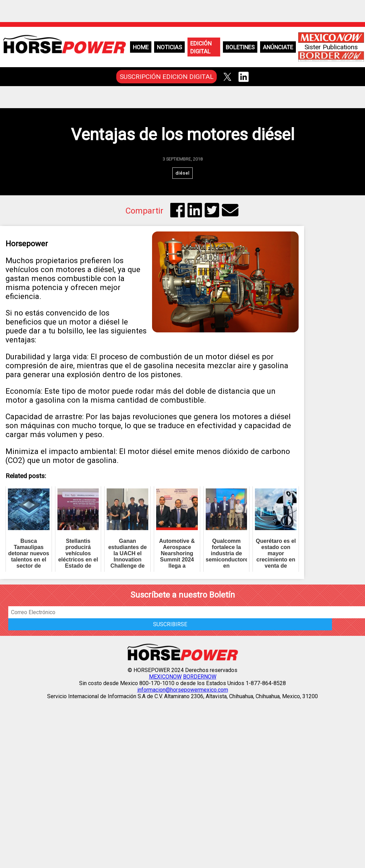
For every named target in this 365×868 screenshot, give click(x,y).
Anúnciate (278, 47)
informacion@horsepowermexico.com (183, 690)
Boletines (240, 47)
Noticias (169, 47)
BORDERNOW (200, 677)
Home (141, 47)
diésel (182, 173)
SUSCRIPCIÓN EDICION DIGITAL (167, 77)
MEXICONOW (165, 677)
